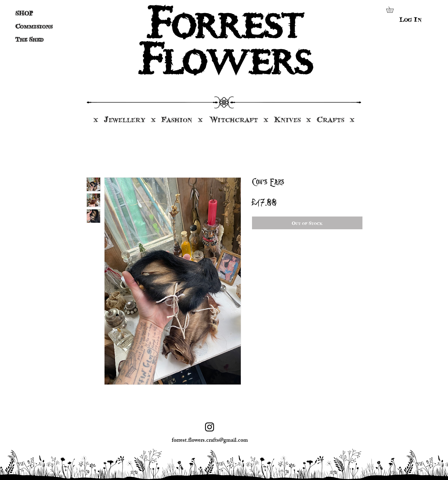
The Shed (29, 39)
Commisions (31, 26)
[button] (393, 10)
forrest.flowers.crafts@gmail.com (210, 441)
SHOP (24, 13)
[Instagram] (210, 427)
